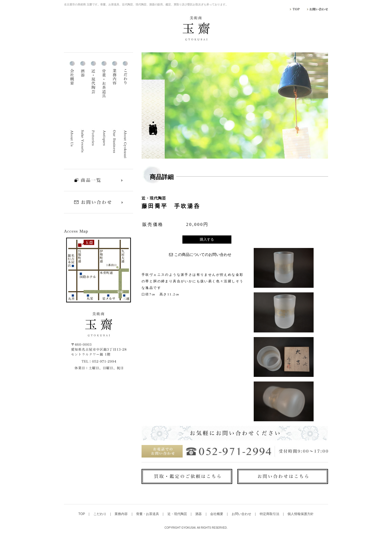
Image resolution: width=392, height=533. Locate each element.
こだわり (100, 514)
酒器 (199, 514)
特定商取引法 (270, 514)
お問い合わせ (242, 514)
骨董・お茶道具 (148, 514)
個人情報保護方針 (301, 514)
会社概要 (217, 514)
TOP (82, 514)
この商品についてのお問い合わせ (203, 255)
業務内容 (122, 514)
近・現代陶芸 (178, 514)
